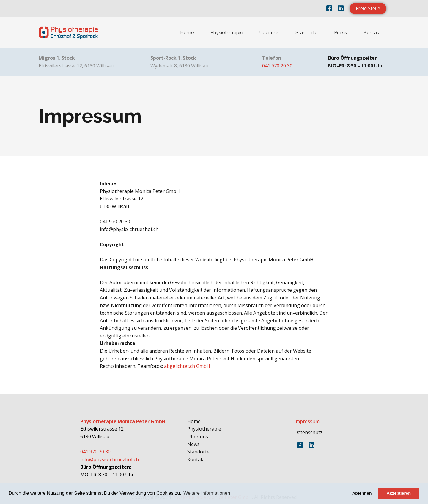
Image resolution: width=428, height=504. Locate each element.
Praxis (340, 33)
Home (187, 33)
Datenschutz (308, 432)
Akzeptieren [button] (399, 493)
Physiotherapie (227, 33)
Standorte (306, 33)
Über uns (269, 33)
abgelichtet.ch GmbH (187, 366)
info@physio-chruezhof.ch (110, 459)
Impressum (307, 421)
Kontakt (372, 33)
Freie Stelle (368, 8)
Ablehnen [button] (362, 493)
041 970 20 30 (277, 66)
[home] (68, 33)
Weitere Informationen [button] (207, 493)
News (193, 444)
